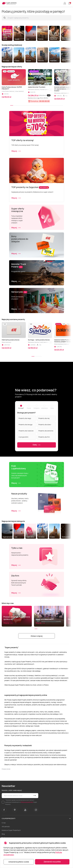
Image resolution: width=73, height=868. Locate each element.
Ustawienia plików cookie (19, 862)
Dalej (36, 445)
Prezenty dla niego (25, 418)
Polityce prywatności (27, 802)
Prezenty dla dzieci (45, 425)
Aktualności (6, 826)
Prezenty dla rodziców (26, 431)
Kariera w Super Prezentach (11, 830)
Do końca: (35, 101)
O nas (4, 823)
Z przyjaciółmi (23, 437)
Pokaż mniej (6, 769)
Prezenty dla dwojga (25, 425)
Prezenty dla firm (44, 437)
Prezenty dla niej (44, 418)
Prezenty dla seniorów (46, 431)
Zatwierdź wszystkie (52, 862)
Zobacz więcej (37, 636)
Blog (3, 834)
